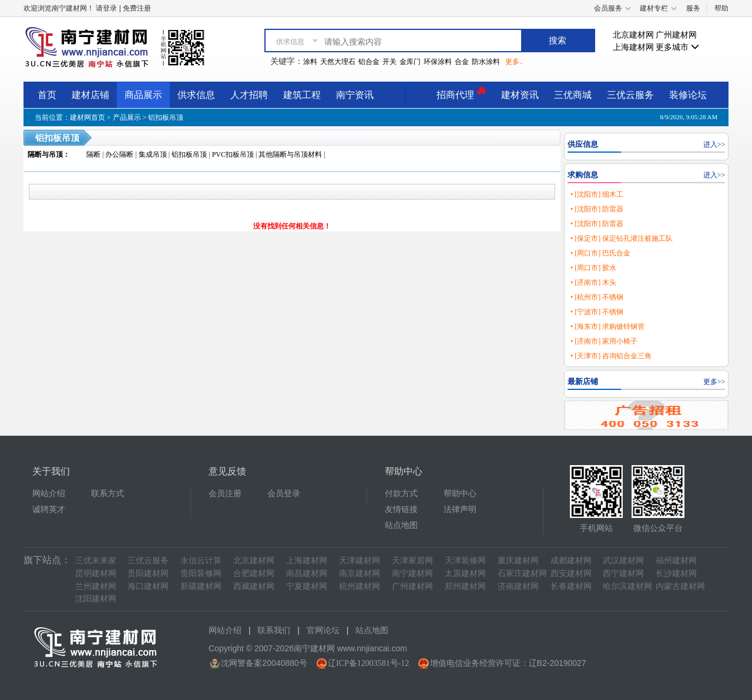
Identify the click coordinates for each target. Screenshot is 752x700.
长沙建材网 (676, 573)
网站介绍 (49, 494)
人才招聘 (249, 95)
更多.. (514, 62)
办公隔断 (119, 154)
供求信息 (196, 95)
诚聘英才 (49, 509)
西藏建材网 (254, 586)
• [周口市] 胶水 (593, 268)
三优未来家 (96, 561)
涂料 (310, 62)
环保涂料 (438, 62)
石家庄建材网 (522, 573)
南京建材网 (360, 573)
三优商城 (573, 95)
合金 (462, 62)
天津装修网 (465, 561)
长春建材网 (571, 586)
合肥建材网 (254, 573)
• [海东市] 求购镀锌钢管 (607, 327)
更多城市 (677, 47)
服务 (693, 8)
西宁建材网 (623, 573)
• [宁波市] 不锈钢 (597, 312)
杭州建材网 (360, 586)
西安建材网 (571, 573)
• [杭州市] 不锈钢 (597, 297)
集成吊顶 (153, 154)
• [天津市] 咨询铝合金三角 (611, 356)
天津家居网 (412, 561)
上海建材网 (633, 47)
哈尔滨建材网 (627, 586)
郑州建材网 (465, 586)
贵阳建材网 (148, 573)
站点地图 (401, 525)
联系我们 (274, 630)
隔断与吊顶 (45, 154)
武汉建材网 (623, 561)
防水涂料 (486, 62)
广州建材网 (676, 35)
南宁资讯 (355, 95)
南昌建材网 (307, 573)
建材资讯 (520, 95)
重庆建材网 (518, 561)
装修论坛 (688, 95)
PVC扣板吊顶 (233, 154)
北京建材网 (633, 35)
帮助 (721, 8)
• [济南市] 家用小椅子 (604, 341)
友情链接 (401, 509)
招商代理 (461, 93)
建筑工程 (302, 95)
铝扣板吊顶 (166, 117)
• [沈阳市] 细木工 (597, 194)
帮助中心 (460, 494)
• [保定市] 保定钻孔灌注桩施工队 (622, 238)
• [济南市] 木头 (593, 282)
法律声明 (460, 509)
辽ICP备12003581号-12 (368, 663)
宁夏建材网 (307, 586)
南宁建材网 (412, 573)
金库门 (410, 62)
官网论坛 (323, 630)
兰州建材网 (96, 586)
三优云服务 (630, 95)
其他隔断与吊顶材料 (290, 154)
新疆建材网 (201, 586)
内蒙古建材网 (680, 586)
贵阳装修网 (201, 573)
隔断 (93, 154)
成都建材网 (571, 561)
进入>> (714, 144)
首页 (47, 95)
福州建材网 (676, 561)
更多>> (714, 382)
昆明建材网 (96, 573)
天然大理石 (338, 62)
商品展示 (143, 95)
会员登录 (284, 494)
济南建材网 (518, 586)
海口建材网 (148, 586)
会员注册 (225, 494)
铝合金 (369, 62)
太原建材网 (465, 573)
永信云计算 (201, 561)
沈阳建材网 (96, 599)
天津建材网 (360, 561)
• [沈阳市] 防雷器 (597, 209)
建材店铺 (90, 95)
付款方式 (401, 494)
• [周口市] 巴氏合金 (600, 253)
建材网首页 (88, 117)
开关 (390, 62)
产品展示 (127, 117)
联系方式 (108, 494)
